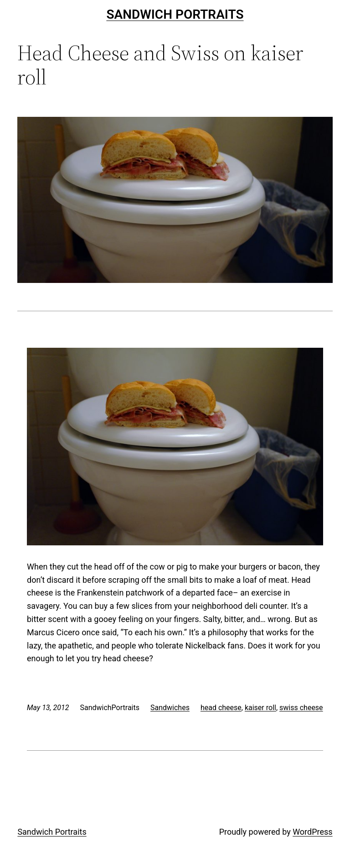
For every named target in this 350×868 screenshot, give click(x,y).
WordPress (312, 832)
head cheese (221, 708)
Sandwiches (170, 708)
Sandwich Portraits (175, 14)
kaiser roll (260, 708)
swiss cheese (301, 708)
